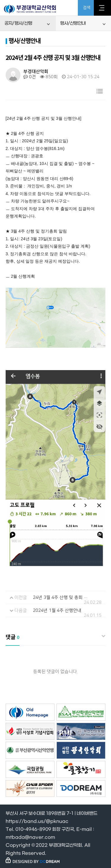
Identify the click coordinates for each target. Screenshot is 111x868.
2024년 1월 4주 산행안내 (57, 610)
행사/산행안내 (73, 23)
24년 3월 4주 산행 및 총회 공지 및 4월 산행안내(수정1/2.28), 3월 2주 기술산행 (61, 598)
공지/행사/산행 (18, 23)
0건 (30, 77)
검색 (87, 8)
